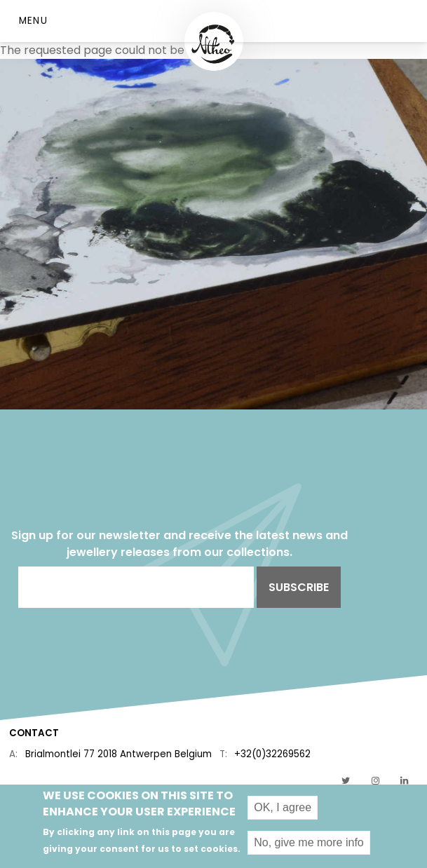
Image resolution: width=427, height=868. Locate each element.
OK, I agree (283, 812)
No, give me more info (309, 847)
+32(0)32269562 (272, 754)
